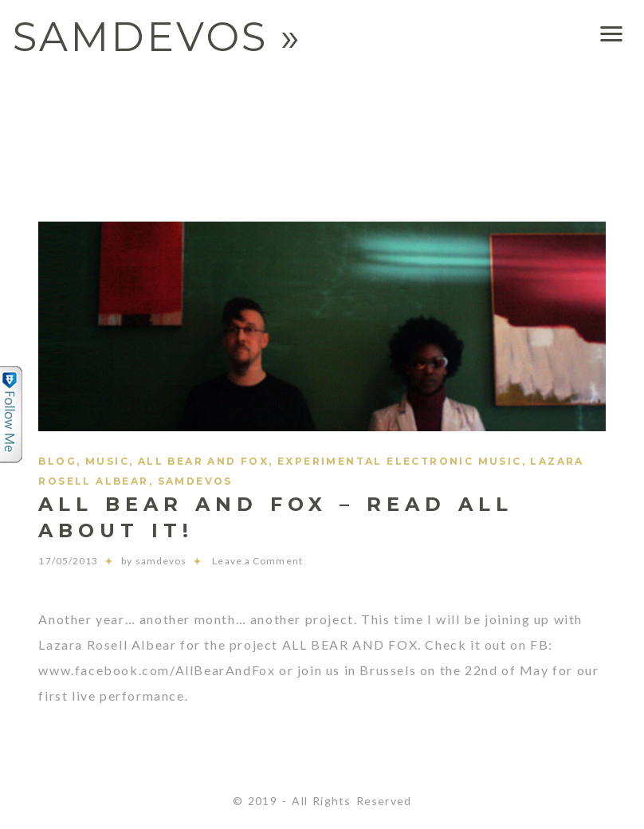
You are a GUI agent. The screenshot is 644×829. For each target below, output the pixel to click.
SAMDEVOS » (157, 37)
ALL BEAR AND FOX (203, 461)
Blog (57, 461)
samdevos (195, 481)
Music (107, 461)
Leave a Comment (244, 561)
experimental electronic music (400, 461)
